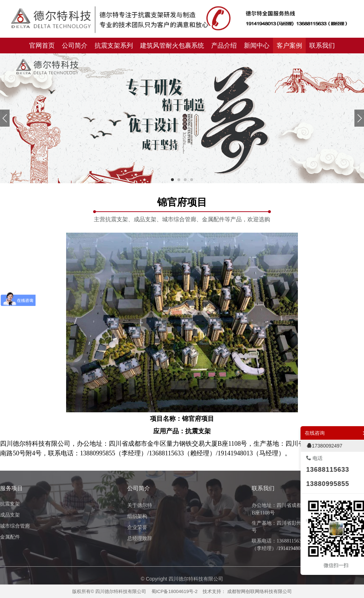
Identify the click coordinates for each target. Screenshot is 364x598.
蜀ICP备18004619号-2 (175, 591)
